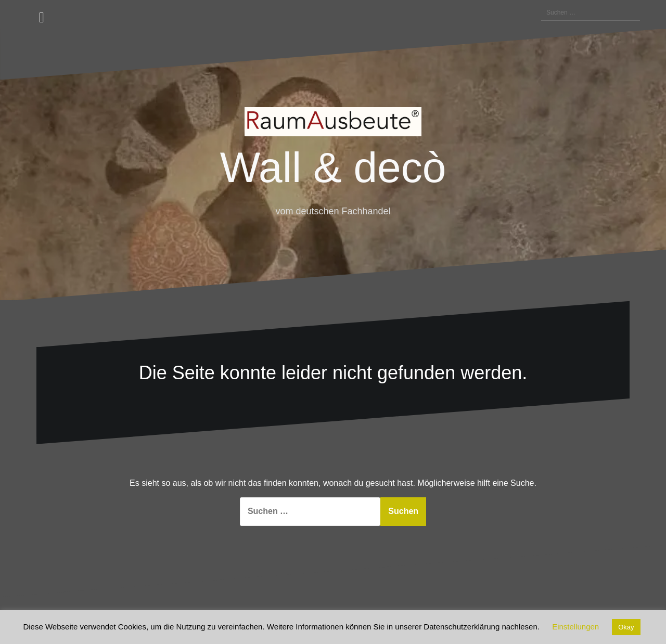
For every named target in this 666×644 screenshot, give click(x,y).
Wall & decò (333, 167)
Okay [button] (626, 627)
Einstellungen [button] (575, 627)
